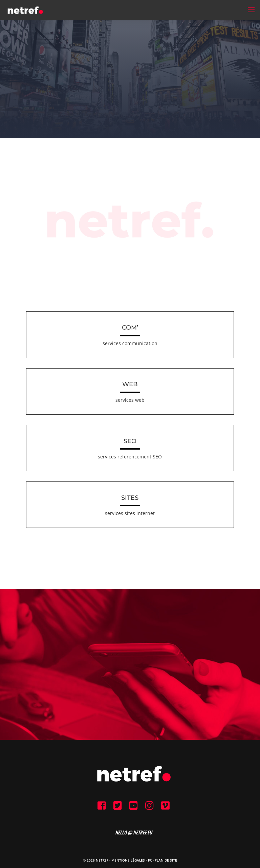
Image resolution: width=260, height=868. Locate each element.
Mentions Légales (128, 861)
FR (150, 861)
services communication (130, 343)
